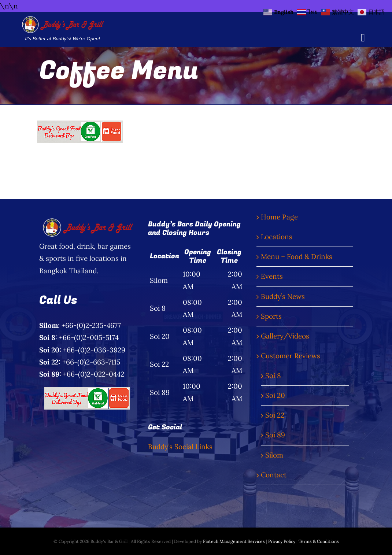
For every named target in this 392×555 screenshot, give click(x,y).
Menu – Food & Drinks (297, 256)
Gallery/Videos (285, 336)
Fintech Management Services (234, 541)
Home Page (279, 217)
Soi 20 (275, 395)
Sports (271, 316)
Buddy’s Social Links (180, 447)
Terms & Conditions (319, 541)
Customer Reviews (291, 356)
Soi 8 (273, 375)
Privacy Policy (282, 541)
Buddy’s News (283, 296)
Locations (277, 237)
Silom (274, 455)
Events (272, 276)
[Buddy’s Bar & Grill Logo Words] (62, 19)
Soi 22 (275, 415)
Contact (274, 475)
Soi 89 (275, 435)
